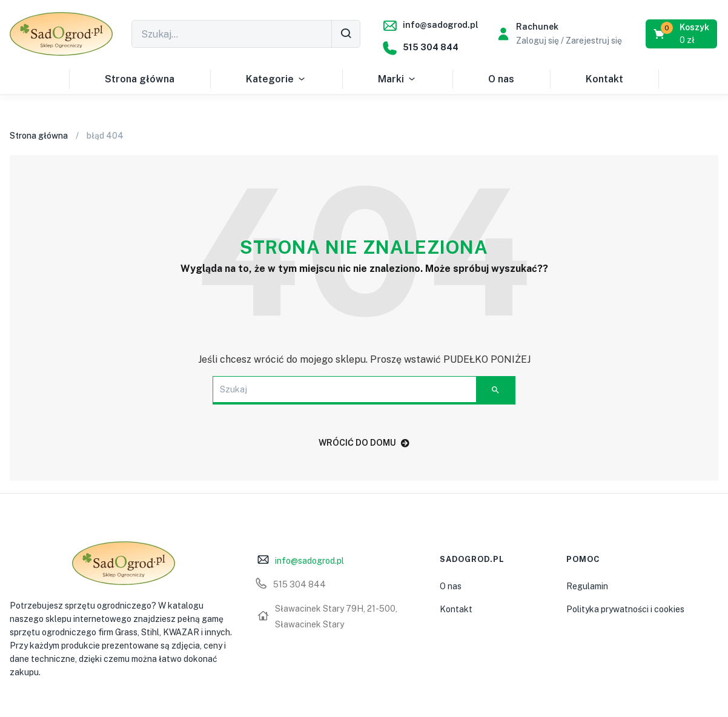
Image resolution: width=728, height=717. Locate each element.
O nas (501, 79)
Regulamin (587, 586)
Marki (397, 79)
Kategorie (276, 79)
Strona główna (140, 79)
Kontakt (604, 79)
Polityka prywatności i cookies (625, 609)
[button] (682, 34)
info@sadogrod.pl (441, 25)
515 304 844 (431, 47)
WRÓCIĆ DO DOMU (364, 443)
